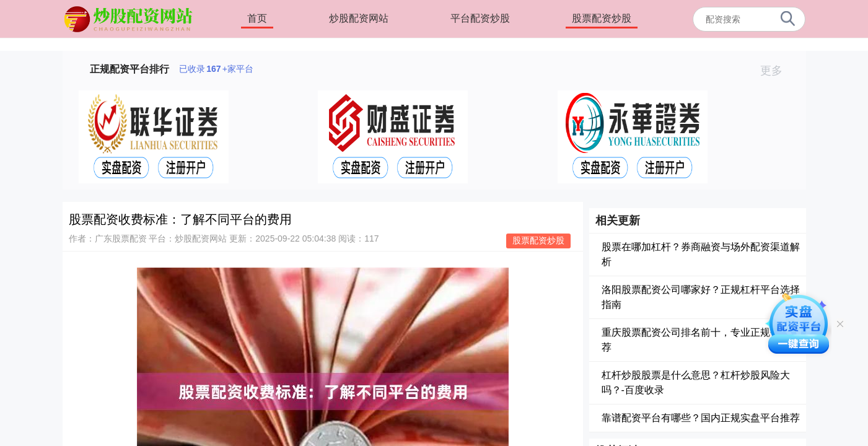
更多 (777, 71)
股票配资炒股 (602, 18)
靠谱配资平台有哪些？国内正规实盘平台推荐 (701, 418)
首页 (257, 18)
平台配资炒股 (480, 18)
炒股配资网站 (359, 18)
